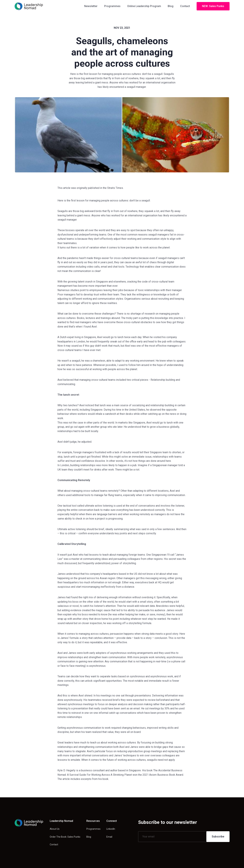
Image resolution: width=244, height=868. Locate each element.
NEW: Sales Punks (213, 6)
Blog (171, 6)
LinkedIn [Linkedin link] (111, 829)
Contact (185, 6)
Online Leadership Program (144, 6)
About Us (55, 829)
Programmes (112, 6)
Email (109, 837)
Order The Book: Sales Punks (65, 837)
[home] (29, 6)
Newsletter (91, 6)
